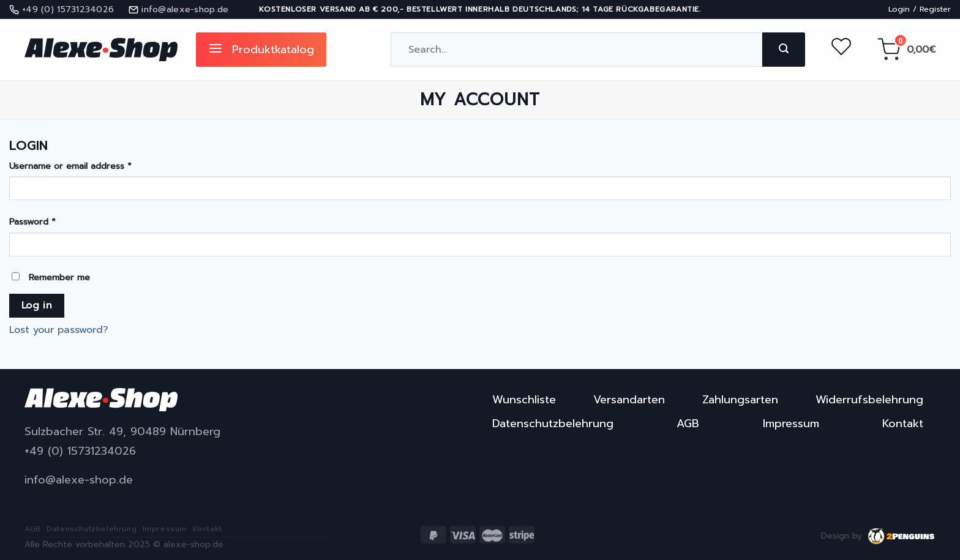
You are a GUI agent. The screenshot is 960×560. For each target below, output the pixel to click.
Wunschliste (524, 400)
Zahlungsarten (740, 400)
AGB (688, 424)
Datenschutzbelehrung (553, 424)
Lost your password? (59, 330)
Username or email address (70, 166)
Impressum (791, 424)
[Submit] (784, 50)
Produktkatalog (261, 50)
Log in (37, 305)
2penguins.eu (902, 536)
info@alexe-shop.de (79, 480)
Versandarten (629, 400)
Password (32, 222)
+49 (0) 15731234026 (80, 451)
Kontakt (903, 424)
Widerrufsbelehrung (869, 400)
